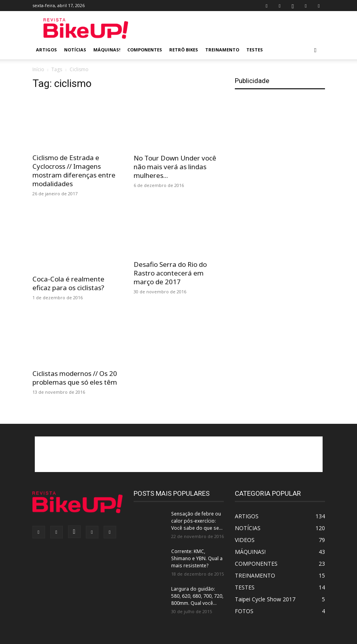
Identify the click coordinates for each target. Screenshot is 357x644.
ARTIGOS (46, 50)
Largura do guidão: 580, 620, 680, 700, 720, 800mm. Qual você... (197, 596)
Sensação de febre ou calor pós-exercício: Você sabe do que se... (197, 521)
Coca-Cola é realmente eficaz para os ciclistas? (68, 283)
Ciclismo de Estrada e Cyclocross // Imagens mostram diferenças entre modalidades (74, 171)
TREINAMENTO (222, 50)
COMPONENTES (145, 50)
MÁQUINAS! (107, 50)
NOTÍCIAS (75, 50)
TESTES (255, 50)
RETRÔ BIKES (184, 50)
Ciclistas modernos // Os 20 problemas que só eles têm (75, 378)
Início (38, 69)
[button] (315, 50)
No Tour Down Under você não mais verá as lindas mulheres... (175, 167)
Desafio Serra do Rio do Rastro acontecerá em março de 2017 (170, 273)
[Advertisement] (232, 28)
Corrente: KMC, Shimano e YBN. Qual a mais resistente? (197, 558)
